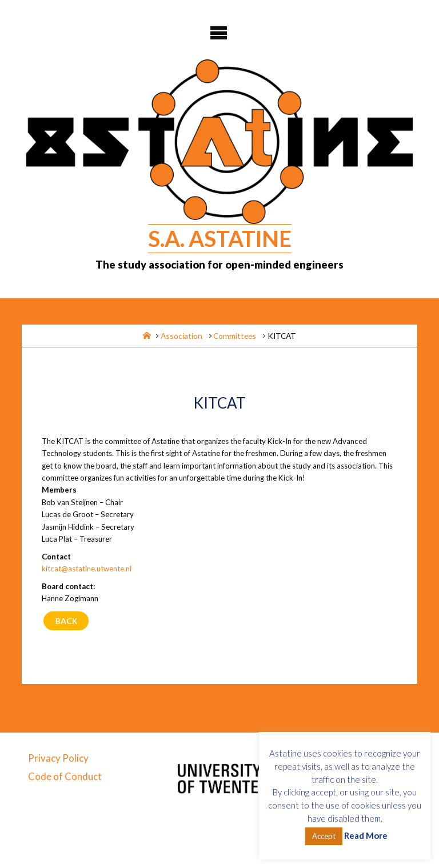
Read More (366, 835)
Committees (235, 336)
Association (181, 336)
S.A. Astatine (220, 238)
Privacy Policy (58, 758)
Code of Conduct (65, 776)
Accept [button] (324, 836)
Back (66, 621)
